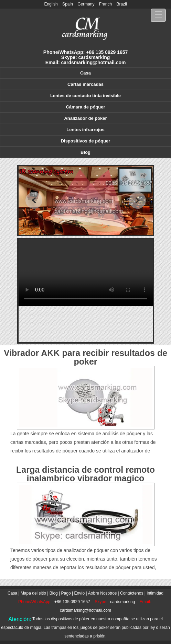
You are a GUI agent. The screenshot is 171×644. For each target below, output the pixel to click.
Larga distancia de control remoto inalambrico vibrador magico (85, 474)
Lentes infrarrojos (85, 130)
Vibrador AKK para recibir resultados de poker (85, 357)
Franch (105, 4)
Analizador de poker (85, 118)
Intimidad (155, 593)
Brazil (122, 4)
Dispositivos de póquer (86, 141)
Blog (85, 152)
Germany (86, 4)
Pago (66, 593)
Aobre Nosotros (102, 593)
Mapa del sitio (33, 593)
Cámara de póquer (85, 107)
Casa (85, 73)
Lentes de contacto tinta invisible (85, 96)
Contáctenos (132, 593)
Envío (79, 593)
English (51, 4)
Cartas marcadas (85, 84)
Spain (68, 4)
